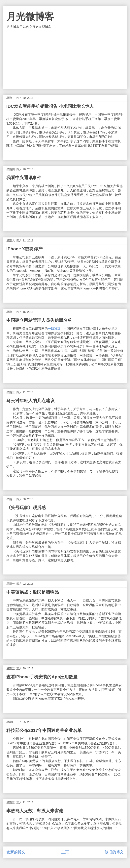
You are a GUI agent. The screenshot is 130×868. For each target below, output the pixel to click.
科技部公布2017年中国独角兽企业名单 (44, 730)
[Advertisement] (65, 59)
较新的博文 (16, 852)
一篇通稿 (54, 329)
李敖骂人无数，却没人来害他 (35, 811)
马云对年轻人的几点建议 (30, 401)
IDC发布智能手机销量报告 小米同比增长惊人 (50, 106)
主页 (65, 852)
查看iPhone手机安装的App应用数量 (42, 677)
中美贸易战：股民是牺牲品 (33, 592)
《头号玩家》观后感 (26, 508)
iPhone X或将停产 (24, 249)
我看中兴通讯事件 (24, 178)
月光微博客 (30, 17)
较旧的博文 (114, 852)
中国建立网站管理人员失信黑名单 (39, 320)
